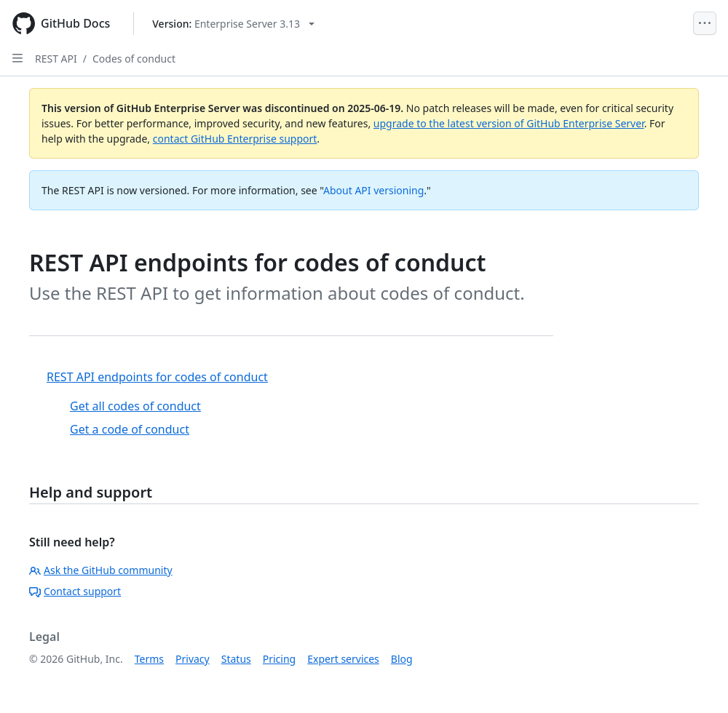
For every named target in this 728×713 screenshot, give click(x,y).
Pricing (279, 659)
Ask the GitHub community (101, 570)
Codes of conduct (134, 59)
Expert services (343, 659)
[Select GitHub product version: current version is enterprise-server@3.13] (233, 24)
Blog (402, 659)
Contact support (75, 591)
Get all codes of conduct (135, 406)
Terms (149, 659)
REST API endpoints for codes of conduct (157, 377)
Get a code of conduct (130, 429)
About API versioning (373, 190)
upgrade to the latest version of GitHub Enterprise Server (509, 123)
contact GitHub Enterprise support (235, 139)
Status (236, 659)
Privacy (193, 659)
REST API (56, 59)
